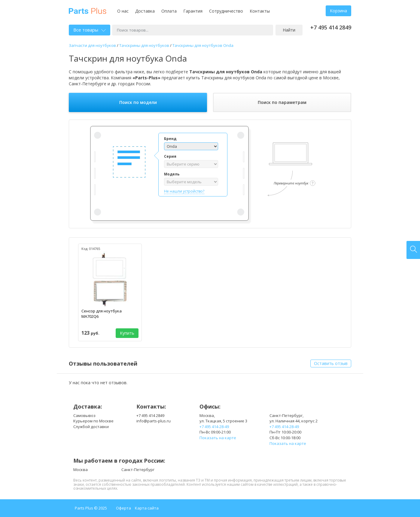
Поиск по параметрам (282, 102)
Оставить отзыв (331, 363)
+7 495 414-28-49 (214, 427)
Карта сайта (147, 508)
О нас (123, 11)
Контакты (260, 11)
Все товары (90, 30)
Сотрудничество (226, 11)
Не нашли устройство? (184, 191)
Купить (127, 333)
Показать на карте (218, 438)
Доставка (145, 11)
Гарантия (193, 11)
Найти (289, 30)
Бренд (170, 139)
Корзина (338, 11)
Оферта (123, 508)
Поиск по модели (138, 102)
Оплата (169, 11)
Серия (170, 156)
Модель (172, 174)
